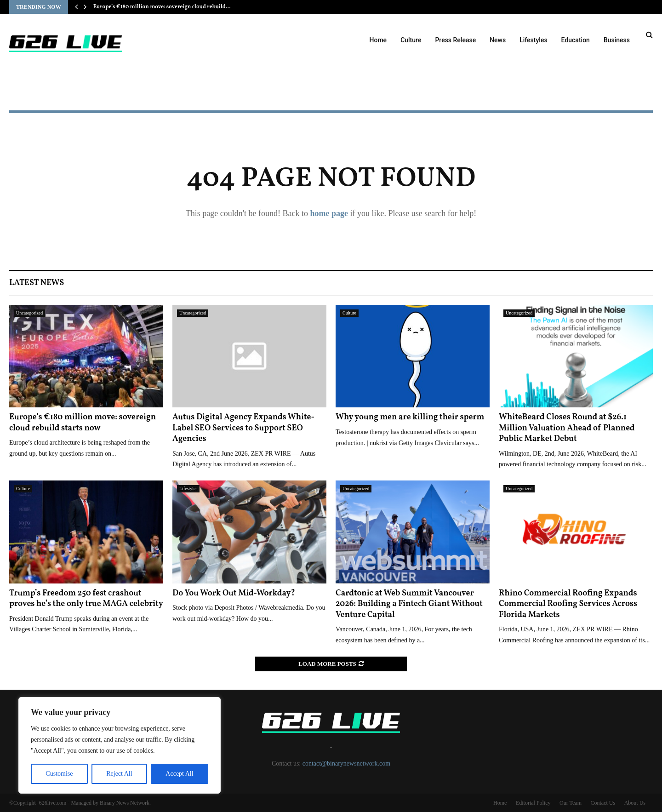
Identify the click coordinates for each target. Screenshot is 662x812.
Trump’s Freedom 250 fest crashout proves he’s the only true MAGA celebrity (86, 599)
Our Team (571, 803)
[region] (120, 745)
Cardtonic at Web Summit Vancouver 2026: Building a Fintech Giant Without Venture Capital (409, 604)
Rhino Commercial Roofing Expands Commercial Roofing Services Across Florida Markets (568, 604)
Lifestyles (533, 40)
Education (576, 40)
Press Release (455, 40)
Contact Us (603, 803)
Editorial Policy (533, 803)
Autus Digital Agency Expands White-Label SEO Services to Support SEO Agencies (243, 428)
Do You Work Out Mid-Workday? (234, 593)
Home (378, 40)
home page (329, 213)
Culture (411, 40)
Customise (59, 774)
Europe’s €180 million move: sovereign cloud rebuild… (162, 7)
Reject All (119, 774)
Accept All (179, 774)
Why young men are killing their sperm (410, 417)
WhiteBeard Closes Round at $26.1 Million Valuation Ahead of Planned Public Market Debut (567, 428)
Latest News (37, 283)
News (498, 40)
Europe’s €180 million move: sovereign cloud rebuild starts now (83, 423)
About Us (635, 803)
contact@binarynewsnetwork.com (346, 763)
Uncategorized (29, 313)
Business (617, 40)
